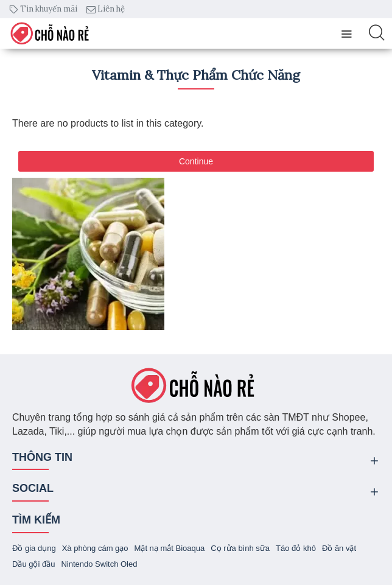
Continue (196, 161)
